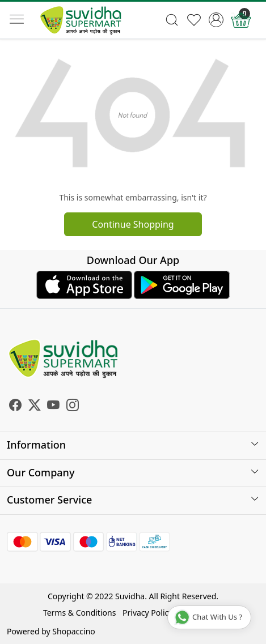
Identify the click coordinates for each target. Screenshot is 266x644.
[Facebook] (15, 406)
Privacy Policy (147, 613)
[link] (172, 20)
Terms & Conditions (80, 613)
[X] (35, 406)
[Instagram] (73, 406)
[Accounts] (216, 20)
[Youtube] (53, 406)
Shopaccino (73, 631)
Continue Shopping (133, 224)
